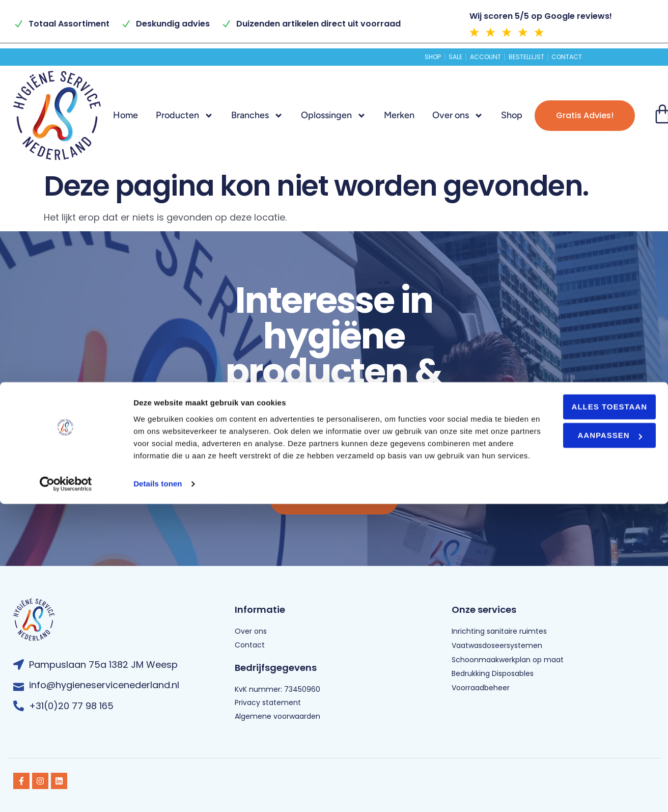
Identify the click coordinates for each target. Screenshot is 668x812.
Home (126, 115)
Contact (601, 57)
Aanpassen (583, 731)
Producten (185, 116)
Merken (399, 115)
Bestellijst (542, 57)
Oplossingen (333, 116)
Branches (257, 116)
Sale (436, 57)
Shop (397, 57)
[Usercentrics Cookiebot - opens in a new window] (66, 792)
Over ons (458, 116)
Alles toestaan (583, 703)
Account (483, 57)
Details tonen (158, 792)
